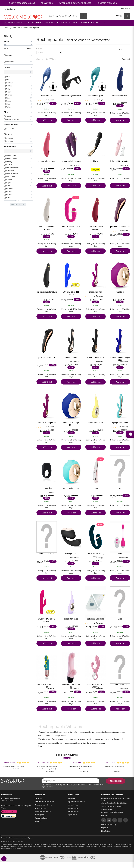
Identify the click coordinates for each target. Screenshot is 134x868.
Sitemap (38, 821)
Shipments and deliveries (43, 805)
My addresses (73, 808)
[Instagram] (120, 820)
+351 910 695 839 (108, 810)
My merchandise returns (76, 802)
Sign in (128, 8)
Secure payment (40, 808)
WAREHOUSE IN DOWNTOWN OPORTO (75, 3)
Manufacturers (106, 831)
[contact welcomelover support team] (4, 859)
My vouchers (72, 815)
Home (7, 28)
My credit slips (73, 805)
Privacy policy (39, 815)
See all (67, 758)
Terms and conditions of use (44, 802)
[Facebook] (104, 820)
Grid (126, 49)
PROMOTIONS (47, 3)
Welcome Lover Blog (109, 825)
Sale (76, 198)
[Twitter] (109, 820)
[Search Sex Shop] (83, 16)
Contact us (10, 9)
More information (9, 812)
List (129, 49)
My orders (71, 798)
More (41, 746)
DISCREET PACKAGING (107, 3)
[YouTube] (126, 820)
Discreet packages (41, 818)
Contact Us (105, 815)
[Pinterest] (115, 820)
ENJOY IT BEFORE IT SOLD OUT (22, 3)
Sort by (39, 49)
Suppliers (105, 828)
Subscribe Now (116, 781)
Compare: (126, 59)
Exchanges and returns (43, 812)
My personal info (74, 812)
